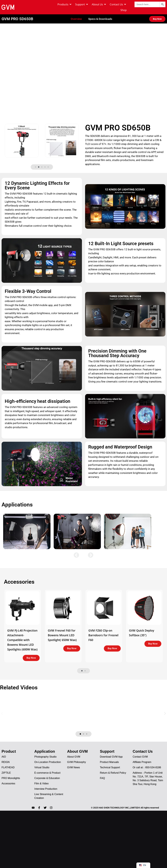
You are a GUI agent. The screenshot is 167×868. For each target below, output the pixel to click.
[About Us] (99, 4)
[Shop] (124, 10)
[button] (36, 163)
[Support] (82, 4)
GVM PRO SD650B (17, 14)
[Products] (65, 4)
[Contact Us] (118, 4)
